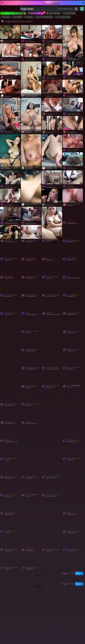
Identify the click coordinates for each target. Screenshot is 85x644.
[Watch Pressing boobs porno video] (73, 407)
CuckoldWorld (9, 551)
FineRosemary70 (72, 514)
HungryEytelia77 (31, 260)
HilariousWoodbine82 (32, 314)
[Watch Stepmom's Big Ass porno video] (73, 252)
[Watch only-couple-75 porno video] (73, 216)
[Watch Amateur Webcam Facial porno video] (73, 452)
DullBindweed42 (72, 187)
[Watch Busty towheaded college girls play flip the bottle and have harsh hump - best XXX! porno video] (31, 234)
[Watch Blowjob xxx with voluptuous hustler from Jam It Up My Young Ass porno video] (73, 234)
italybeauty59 (51, 387)
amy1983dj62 (30, 242)
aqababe (70, 460)
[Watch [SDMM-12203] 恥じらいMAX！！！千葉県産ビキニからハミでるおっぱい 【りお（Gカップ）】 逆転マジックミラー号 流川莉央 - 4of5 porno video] (31, 488)
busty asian (28, 17)
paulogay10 (30, 132)
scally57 (8, 169)
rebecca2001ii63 (31, 60)
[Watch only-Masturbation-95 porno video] (10, 416)
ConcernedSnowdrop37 (74, 278)
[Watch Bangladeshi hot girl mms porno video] (31, 188)
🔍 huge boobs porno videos (17, 21)
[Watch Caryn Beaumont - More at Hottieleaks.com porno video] (52, 516)
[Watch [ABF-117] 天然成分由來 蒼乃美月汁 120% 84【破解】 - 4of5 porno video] (73, 379)
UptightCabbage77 (52, 42)
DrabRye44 (50, 551)
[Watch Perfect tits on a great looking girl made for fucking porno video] (31, 379)
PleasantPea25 (51, 496)
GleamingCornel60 (10, 187)
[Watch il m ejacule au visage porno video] (52, 107)
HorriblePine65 (30, 551)
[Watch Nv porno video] (10, 89)
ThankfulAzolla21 (52, 60)
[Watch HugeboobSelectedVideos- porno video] (52, 52)
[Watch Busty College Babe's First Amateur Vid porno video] (73, 289)
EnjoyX (28, 333)
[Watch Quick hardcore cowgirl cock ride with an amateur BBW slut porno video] (31, 343)
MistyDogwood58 (31, 351)
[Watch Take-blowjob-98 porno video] (31, 252)
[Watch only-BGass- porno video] (73, 161)
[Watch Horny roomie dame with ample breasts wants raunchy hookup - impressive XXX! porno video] (10, 52)
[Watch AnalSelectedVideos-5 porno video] (10, 507)
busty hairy (5, 17)
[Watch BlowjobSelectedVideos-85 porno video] (73, 143)
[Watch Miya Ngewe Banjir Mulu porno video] (52, 152)
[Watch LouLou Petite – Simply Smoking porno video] (31, 443)
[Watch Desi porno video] (52, 252)
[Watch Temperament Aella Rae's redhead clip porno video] (73, 198)
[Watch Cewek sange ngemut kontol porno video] (31, 516)
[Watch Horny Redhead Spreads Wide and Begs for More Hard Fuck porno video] (52, 270)
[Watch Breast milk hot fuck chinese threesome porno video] (73, 361)
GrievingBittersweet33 (11, 442)
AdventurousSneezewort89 (54, 314)
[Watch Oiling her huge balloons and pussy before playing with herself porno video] (52, 289)
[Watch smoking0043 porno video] (10, 116)
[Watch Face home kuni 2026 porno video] (31, 79)
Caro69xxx (51, 205)
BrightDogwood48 (31, 224)
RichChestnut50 (30, 42)
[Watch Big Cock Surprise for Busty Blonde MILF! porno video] (52, 379)
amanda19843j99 (31, 296)
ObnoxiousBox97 (10, 423)
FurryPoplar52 (72, 533)
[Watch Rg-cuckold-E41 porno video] (10, 434)
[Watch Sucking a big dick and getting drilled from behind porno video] (31, 361)
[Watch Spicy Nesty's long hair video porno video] (10, 252)
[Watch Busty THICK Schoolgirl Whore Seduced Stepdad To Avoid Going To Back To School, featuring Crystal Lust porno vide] (73, 343)
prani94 (8, 96)
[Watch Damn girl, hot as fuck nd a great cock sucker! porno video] (52, 198)
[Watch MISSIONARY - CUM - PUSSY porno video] (10, 334)
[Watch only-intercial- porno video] (10, 180)
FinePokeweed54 (73, 224)
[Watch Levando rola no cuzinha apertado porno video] (31, 116)
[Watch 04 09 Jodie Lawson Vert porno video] (73, 43)
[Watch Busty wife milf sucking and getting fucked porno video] (73, 525)
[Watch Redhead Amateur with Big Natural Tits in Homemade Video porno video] (31, 561)
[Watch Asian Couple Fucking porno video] (10, 370)
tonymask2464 (10, 405)
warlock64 (51, 115)
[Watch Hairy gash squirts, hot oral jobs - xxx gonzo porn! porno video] (31, 52)
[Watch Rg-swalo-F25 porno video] (31, 34)
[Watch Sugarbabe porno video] (73, 507)
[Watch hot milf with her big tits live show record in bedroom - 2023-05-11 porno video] (10, 452)
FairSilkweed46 (10, 205)
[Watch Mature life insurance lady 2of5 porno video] (10, 398)
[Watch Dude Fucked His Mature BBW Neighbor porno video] (10, 71)
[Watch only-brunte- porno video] (73, 89)
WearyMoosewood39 (52, 78)
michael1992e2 (10, 60)
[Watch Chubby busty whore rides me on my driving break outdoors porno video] (10, 216)
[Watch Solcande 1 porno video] (10, 152)
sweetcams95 (51, 478)
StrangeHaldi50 (10, 514)
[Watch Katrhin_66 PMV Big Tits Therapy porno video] (52, 125)
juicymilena (9, 314)
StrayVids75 (30, 169)
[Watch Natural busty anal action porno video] (10, 543)
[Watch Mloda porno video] (73, 270)
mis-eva (8, 460)
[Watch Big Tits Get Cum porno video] (73, 125)
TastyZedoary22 (72, 169)
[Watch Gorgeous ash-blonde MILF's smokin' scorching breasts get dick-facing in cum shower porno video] (10, 561)
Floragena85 (71, 296)
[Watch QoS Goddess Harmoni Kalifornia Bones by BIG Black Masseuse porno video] (73, 434)
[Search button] (76, 9)
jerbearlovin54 (72, 442)
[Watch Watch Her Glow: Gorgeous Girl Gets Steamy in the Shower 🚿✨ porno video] (31, 152)
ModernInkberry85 (73, 78)
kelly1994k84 (71, 314)
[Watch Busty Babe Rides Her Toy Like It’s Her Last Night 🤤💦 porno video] (52, 334)
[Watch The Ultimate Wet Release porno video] (52, 470)
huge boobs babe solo (44, 17)
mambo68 (50, 260)
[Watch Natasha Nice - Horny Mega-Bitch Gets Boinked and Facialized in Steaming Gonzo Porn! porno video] (31, 398)
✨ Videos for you (53, 13)
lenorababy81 (30, 569)
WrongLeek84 (9, 278)
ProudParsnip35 (30, 278)
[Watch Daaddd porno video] (52, 443)
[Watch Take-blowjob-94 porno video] (31, 543)
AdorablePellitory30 (73, 115)
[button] (82, 9)
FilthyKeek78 (71, 351)
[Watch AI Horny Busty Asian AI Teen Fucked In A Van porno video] (10, 470)
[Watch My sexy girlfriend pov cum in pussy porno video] (52, 407)
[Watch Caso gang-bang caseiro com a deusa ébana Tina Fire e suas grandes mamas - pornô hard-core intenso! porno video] (31, 289)
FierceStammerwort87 (53, 369)
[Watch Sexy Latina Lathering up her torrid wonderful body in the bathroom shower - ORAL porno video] (73, 325)
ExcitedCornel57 (52, 296)
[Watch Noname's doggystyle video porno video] (10, 289)
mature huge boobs (62, 17)
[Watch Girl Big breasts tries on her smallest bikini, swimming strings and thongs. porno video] (73, 307)
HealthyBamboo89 (73, 60)
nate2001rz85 (72, 333)
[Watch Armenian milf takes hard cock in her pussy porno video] (52, 543)
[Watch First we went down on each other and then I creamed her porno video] (52, 488)
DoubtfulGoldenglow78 (11, 224)
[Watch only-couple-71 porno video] (31, 216)
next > (79, 573)
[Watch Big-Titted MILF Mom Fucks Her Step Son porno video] (10, 307)
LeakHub (71, 369)
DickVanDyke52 (10, 78)
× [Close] (83, 3)
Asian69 (49, 169)
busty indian (17, 17)
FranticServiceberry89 (32, 96)
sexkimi (71, 387)
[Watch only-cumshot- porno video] (52, 34)
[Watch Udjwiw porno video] (31, 307)
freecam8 (50, 278)
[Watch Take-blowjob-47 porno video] (10, 270)
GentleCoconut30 (72, 151)
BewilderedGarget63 (32, 369)
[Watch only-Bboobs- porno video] (73, 71)
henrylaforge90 (10, 478)
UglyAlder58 (29, 387)
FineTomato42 (9, 132)
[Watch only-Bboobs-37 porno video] (52, 71)
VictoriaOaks (51, 133)
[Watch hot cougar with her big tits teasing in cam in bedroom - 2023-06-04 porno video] (10, 525)
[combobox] (47, 9)
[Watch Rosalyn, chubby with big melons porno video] (52, 225)
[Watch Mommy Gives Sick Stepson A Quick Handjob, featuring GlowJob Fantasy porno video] (31, 270)
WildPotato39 (72, 96)
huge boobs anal (69, 13)
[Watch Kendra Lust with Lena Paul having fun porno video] (10, 34)
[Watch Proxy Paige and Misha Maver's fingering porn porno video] (31, 470)
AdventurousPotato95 (11, 242)
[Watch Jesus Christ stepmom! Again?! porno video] (10, 488)
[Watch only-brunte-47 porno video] (10, 234)
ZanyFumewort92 (52, 187)
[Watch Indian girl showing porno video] (73, 479)
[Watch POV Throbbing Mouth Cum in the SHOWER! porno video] (52, 361)
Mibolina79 (71, 260)
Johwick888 (71, 205)
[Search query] (45, 9)
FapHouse (50, 96)
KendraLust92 (9, 42)
